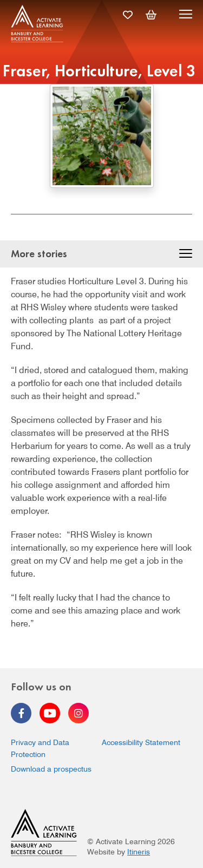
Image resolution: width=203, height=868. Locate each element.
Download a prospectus (51, 769)
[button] (186, 255)
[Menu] (186, 16)
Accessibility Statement (141, 742)
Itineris (139, 852)
